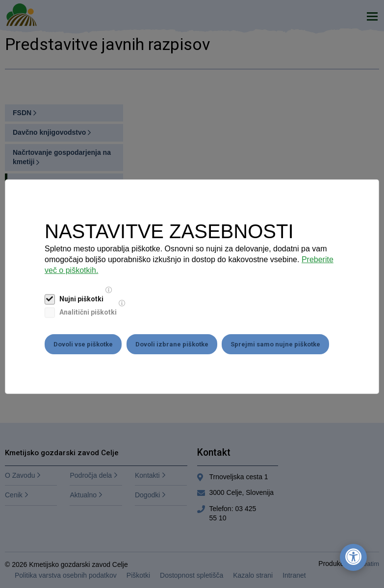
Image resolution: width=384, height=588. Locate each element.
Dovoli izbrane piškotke (172, 344)
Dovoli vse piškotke (83, 344)
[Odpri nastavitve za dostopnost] (353, 557)
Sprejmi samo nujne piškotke (276, 344)
